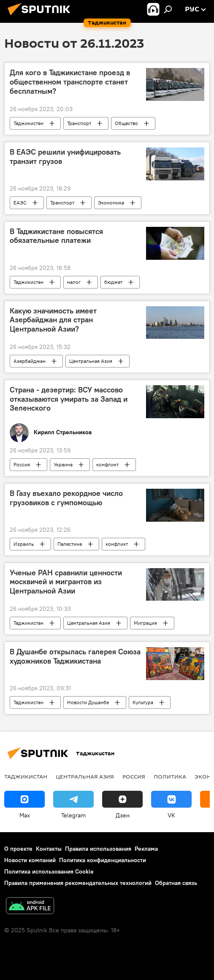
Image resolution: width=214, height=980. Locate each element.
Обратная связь (176, 883)
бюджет (113, 282)
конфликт (107, 464)
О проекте (18, 849)
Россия (22, 464)
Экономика (111, 203)
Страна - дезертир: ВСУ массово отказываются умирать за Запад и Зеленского (69, 399)
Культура (143, 702)
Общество (126, 123)
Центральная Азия (91, 361)
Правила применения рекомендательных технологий (78, 883)
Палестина (70, 544)
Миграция (145, 623)
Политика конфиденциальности (103, 860)
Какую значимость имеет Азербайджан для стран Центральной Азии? (53, 320)
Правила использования (98, 849)
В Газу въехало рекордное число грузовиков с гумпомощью (66, 498)
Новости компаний (30, 860)
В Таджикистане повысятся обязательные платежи (56, 236)
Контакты (49, 849)
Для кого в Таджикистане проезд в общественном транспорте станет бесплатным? (70, 82)
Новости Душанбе (88, 702)
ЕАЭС (20, 203)
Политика (170, 776)
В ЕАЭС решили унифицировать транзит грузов (65, 157)
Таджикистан (28, 123)
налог (74, 282)
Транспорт (79, 123)
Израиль (24, 544)
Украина (63, 464)
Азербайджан (30, 361)
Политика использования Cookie (49, 871)
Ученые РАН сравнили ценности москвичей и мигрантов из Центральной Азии (66, 582)
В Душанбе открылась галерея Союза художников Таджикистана (75, 656)
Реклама (146, 849)
